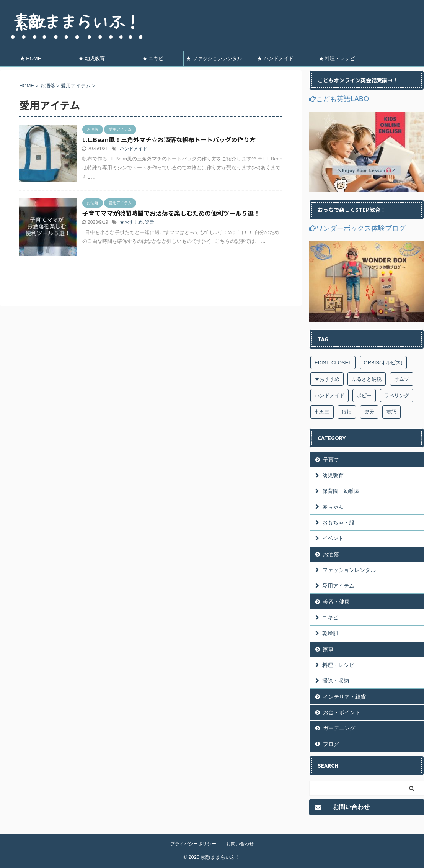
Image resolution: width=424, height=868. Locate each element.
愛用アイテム (338, 586)
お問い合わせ (240, 844)
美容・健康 (336, 602)
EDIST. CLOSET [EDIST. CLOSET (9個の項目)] (333, 363)
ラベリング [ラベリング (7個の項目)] (397, 396)
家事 (328, 649)
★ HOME (31, 58)
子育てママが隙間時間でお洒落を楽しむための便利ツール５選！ (171, 213)
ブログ (331, 744)
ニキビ (330, 617)
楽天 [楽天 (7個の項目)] (369, 412)
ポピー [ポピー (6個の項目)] (364, 396)
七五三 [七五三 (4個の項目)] (322, 412)
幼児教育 (333, 475)
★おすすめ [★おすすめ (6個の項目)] (327, 379)
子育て (331, 460)
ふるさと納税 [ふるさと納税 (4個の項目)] (367, 379)
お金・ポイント (342, 712)
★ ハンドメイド (275, 58)
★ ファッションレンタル (214, 58)
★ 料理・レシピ (337, 58)
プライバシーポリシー (193, 844)
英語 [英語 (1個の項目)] (391, 412)
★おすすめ (131, 222)
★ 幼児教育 (92, 58)
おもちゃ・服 (338, 522)
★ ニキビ (153, 58)
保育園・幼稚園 (341, 491)
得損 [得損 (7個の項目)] (347, 412)
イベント (333, 538)
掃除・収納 (336, 681)
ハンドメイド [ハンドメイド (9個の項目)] (329, 396)
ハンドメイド (134, 149)
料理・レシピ (338, 665)
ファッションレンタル (349, 570)
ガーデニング (339, 728)
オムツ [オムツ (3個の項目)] (402, 379)
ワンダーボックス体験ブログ (357, 228)
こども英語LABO (339, 99)
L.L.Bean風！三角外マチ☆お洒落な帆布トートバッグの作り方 (169, 139)
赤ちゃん (333, 507)
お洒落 (331, 554)
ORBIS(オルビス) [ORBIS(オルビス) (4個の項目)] (383, 363)
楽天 (150, 222)
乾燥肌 (330, 633)
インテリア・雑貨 (344, 697)
